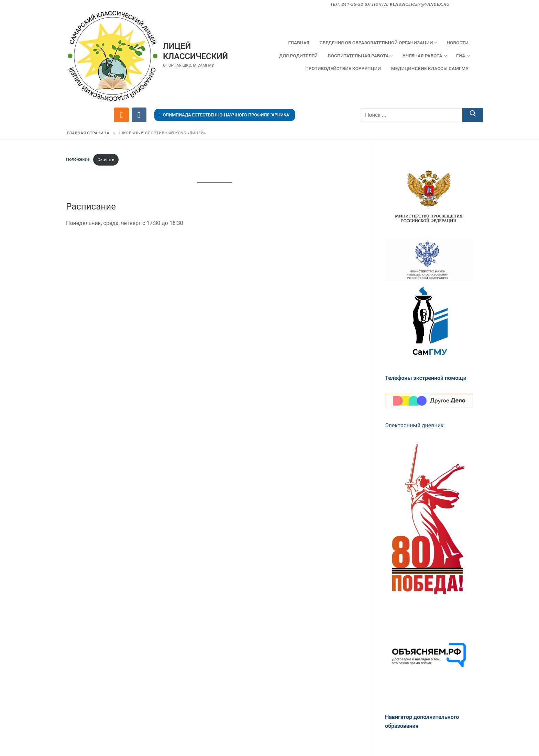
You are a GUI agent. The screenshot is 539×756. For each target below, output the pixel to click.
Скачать (106, 160)
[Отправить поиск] (473, 115)
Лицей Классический (195, 51)
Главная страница (88, 133)
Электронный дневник (414, 425)
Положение (78, 160)
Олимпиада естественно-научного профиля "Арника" (225, 115)
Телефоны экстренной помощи (426, 378)
